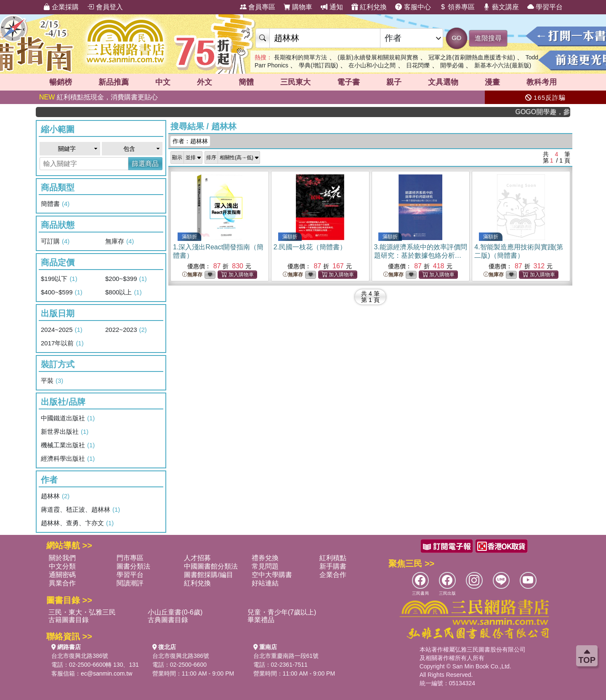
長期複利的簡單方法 (300, 57)
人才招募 (197, 558)
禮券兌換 (265, 558)
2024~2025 (62, 330)
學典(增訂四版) (318, 65)
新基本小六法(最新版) (503, 65)
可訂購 (55, 241)
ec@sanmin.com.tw (106, 673)
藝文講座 (501, 7)
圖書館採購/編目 (208, 575)
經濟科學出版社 (68, 459)
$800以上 (124, 292)
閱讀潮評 (130, 583)
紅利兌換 (369, 7)
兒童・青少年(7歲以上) (282, 612)
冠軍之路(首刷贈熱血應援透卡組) (472, 57)
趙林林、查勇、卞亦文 (77, 523)
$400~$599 (62, 292)
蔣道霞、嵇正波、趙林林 (80, 510)
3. (421, 255)
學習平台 (545, 7)
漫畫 (492, 82)
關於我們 (62, 558)
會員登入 (105, 7)
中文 (163, 82)
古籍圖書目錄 (69, 620)
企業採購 (61, 7)
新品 (114, 82)
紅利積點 (333, 558)
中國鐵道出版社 (68, 418)
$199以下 (59, 279)
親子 (394, 82)
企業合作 (333, 575)
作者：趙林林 (190, 141)
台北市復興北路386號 (80, 656)
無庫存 (120, 241)
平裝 (52, 381)
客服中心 (413, 7)
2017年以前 (62, 343)
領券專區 (457, 7)
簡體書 (55, 204)
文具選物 (443, 82)
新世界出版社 (65, 432)
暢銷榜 (61, 82)
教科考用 (542, 82)
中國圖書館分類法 (211, 566)
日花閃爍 (418, 65)
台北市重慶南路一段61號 (286, 656)
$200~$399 (126, 279)
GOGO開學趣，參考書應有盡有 (548, 112)
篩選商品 (145, 164)
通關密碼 (62, 575)
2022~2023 (126, 330)
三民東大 (295, 82)
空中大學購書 (272, 575)
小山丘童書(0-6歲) (175, 612)
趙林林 (55, 496)
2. (310, 247)
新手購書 (333, 566)
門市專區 (130, 558)
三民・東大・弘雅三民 (82, 612)
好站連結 (265, 583)
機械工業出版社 (68, 445)
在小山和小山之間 (372, 65)
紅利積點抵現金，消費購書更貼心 (98, 97)
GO (456, 38)
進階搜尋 (488, 38)
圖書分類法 (133, 566)
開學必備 (452, 65)
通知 (332, 7)
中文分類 (62, 566)
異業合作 (62, 583)
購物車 (298, 7)
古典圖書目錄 (168, 620)
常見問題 (265, 566)
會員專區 (258, 7)
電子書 (348, 82)
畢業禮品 (261, 620)
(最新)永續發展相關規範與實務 (378, 57)
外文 (205, 82)
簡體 (246, 82)
